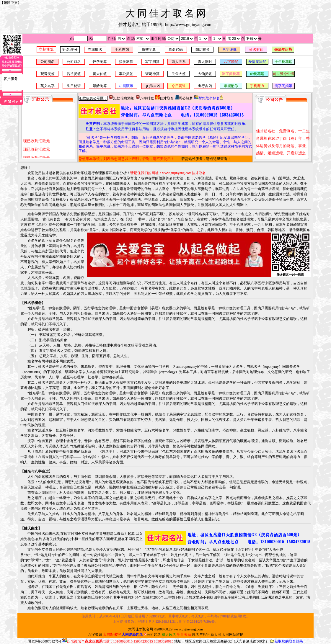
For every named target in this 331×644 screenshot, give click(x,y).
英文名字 (48, 86)
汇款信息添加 (121, 98)
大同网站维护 (233, 635)
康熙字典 (149, 50)
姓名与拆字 (201, 635)
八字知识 (95, 635)
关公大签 (179, 74)
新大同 (216, 635)
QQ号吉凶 (152, 86)
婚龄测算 (100, 86)
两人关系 (179, 62)
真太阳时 (205, 62)
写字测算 (152, 62)
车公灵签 (126, 74)
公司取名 (74, 62)
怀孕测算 (100, 62)
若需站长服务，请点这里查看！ (206, 159)
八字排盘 (145, 98)
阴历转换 (203, 50)
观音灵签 (48, 74)
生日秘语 (74, 86)
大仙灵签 (205, 74)
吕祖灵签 (74, 74)
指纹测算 (126, 62)
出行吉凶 (205, 86)
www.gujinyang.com (188, 629)
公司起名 (152, 635)
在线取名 (95, 50)
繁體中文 (11, 3)
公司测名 (48, 62)
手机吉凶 (122, 50)
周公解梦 (184, 98)
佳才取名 (164, 98)
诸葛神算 (152, 74)
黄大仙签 (100, 74)
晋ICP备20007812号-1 (45, 641)
